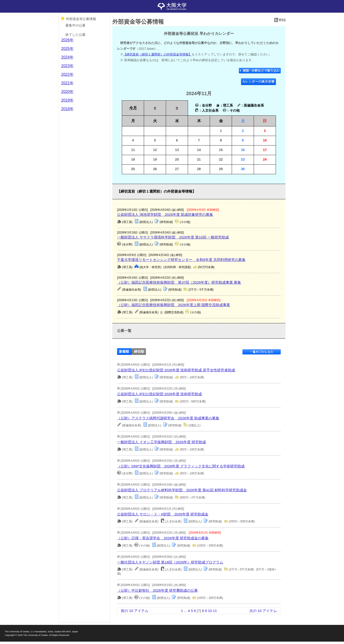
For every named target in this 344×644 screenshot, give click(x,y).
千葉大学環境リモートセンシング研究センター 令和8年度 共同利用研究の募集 (181, 260)
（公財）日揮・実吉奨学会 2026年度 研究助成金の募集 (163, 538)
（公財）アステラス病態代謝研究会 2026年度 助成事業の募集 (168, 418)
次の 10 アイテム (263, 611)
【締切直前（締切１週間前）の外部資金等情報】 (157, 54)
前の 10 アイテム (135, 611)
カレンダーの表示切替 (259, 82)
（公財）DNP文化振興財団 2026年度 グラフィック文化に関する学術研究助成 (181, 466)
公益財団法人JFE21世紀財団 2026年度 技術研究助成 (159, 394)
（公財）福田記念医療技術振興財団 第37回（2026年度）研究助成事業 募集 (179, 282)
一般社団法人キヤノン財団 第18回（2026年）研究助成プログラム (170, 562)
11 (215, 611)
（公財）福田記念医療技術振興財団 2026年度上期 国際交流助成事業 (174, 305)
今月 (133, 108)
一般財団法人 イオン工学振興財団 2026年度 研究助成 (161, 442)
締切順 (139, 352)
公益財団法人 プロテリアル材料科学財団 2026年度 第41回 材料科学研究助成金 (182, 490)
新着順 (124, 352)
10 (210, 611)
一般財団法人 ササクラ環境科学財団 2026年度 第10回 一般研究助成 (173, 237)
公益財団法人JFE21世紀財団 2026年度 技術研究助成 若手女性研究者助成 (176, 370)
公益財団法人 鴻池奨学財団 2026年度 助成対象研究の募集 (165, 214)
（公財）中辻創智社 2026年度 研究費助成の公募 (157, 590)
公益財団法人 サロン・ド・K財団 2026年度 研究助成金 (163, 514)
